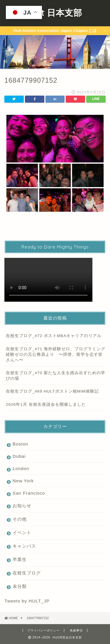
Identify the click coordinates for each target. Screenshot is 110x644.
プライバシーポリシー (43, 630)
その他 (20, 519)
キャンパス (24, 546)
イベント (22, 532)
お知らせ (22, 506)
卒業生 (20, 559)
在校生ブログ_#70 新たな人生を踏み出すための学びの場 (56, 376)
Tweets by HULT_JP (27, 601)
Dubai (19, 456)
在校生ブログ (27, 573)
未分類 (20, 586)
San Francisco (29, 493)
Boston (20, 444)
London (21, 468)
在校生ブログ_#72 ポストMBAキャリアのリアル (54, 336)
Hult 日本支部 (55, 13)
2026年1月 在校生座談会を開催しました (46, 404)
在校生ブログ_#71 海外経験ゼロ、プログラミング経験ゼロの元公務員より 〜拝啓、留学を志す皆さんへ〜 (56, 354)
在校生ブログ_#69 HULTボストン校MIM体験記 (52, 391)
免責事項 (76, 630)
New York (23, 481)
